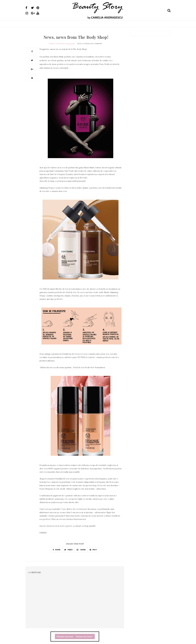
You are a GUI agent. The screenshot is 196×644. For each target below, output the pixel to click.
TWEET (68, 550)
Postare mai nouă (65, 636)
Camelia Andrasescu (57, 44)
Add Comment (96, 44)
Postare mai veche (85, 636)
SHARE (57, 550)
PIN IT (93, 550)
